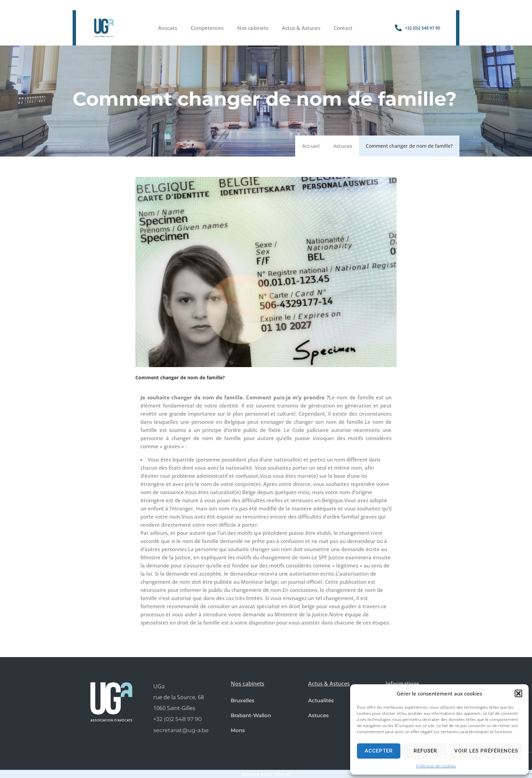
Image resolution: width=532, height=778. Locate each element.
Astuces (343, 146)
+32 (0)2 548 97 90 (178, 719)
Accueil (311, 146)
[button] (518, 693)
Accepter (379, 751)
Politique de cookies (436, 766)
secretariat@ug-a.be (181, 730)
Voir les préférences (486, 751)
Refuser (425, 751)
